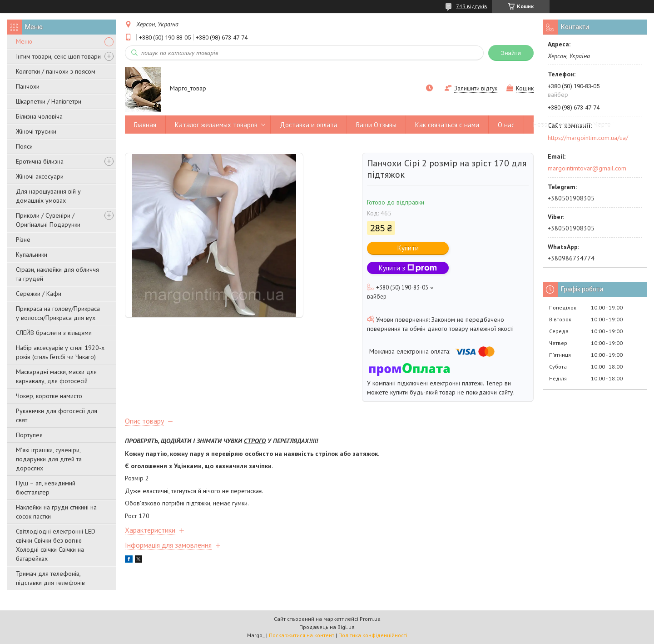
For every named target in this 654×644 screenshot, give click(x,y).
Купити (408, 248)
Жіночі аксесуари (40, 176)
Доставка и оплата (309, 125)
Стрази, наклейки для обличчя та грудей (57, 274)
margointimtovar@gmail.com (587, 168)
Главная (145, 125)
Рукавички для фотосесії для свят (57, 415)
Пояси (24, 146)
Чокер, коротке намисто (49, 396)
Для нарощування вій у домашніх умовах (48, 196)
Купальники (32, 255)
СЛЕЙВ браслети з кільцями (54, 333)
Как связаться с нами (447, 125)
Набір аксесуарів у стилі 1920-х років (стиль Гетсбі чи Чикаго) (60, 352)
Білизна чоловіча (39, 116)
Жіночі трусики (36, 131)
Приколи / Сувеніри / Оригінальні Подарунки (48, 220)
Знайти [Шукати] (511, 53)
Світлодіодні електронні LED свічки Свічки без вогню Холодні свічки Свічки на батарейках (56, 545)
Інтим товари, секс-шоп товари (58, 56)
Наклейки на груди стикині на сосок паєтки (56, 512)
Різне (23, 240)
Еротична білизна (40, 161)
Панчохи (28, 86)
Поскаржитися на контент (302, 635)
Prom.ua (370, 619)
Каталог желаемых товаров (216, 125)
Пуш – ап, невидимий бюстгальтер (46, 488)
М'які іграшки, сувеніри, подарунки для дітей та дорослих (49, 459)
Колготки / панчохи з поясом (56, 71)
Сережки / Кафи (39, 294)
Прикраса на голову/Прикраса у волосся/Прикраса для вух (58, 313)
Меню (24, 41)
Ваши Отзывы (376, 125)
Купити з (408, 268)
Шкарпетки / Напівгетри (49, 101)
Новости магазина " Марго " (574, 125)
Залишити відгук (476, 88)
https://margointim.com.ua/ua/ (588, 138)
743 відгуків (472, 6)
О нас (506, 125)
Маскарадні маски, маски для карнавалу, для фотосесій (56, 376)
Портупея (29, 435)
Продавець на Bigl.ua (327, 627)
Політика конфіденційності (373, 635)
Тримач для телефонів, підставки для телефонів (50, 578)
